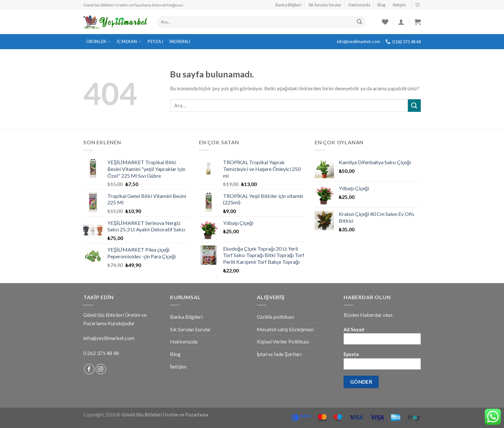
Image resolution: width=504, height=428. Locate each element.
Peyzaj (155, 41)
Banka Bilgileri (288, 5)
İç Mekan (129, 42)
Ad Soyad (382, 338)
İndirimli (180, 41)
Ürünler (99, 42)
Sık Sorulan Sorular (325, 5)
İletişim (399, 5)
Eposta (382, 363)
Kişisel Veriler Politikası (283, 341)
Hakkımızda (359, 5)
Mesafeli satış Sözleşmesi (285, 329)
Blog (381, 5)
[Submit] (414, 106)
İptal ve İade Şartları (279, 354)
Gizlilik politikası (275, 317)
